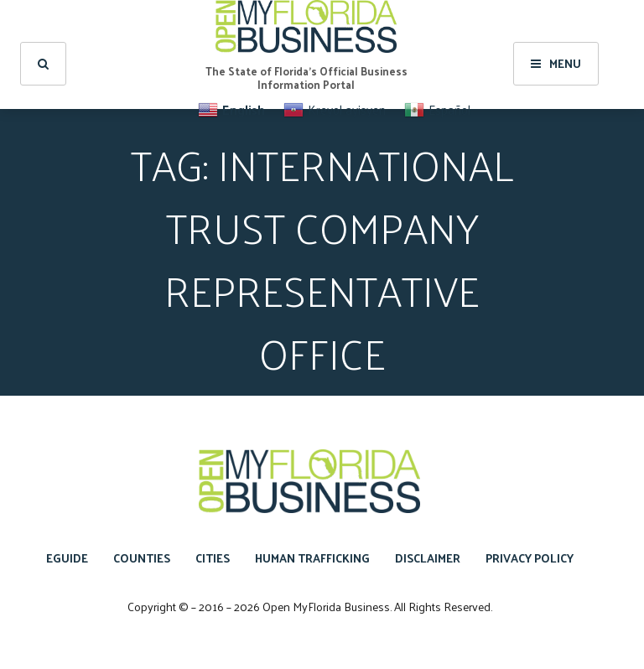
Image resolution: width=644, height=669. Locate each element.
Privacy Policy (530, 558)
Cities (213, 558)
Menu (556, 63)
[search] (43, 64)
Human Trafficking (312, 558)
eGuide (67, 558)
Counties (142, 558)
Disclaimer (428, 558)
